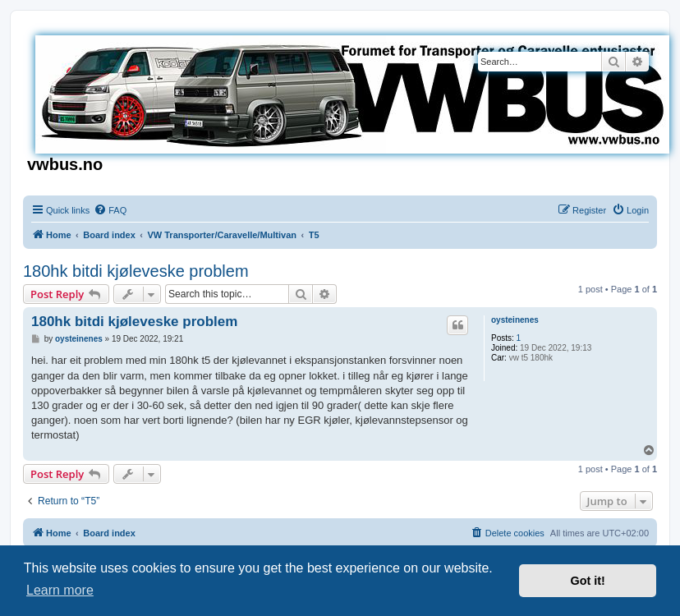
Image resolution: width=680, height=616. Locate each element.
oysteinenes (515, 320)
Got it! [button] (588, 581)
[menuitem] (110, 210)
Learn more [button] (60, 590)
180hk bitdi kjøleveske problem (136, 271)
